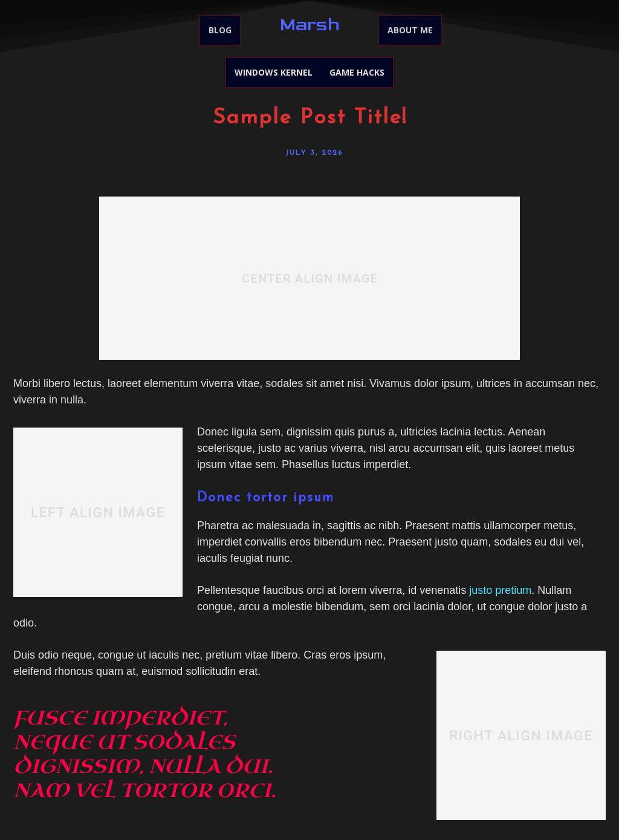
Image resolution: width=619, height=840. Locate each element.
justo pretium (500, 590)
